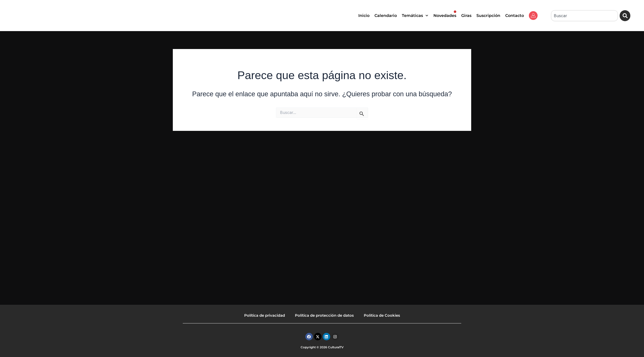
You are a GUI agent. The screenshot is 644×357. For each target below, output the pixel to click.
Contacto (515, 16)
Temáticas (415, 16)
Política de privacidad (265, 315)
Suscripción (488, 16)
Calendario (386, 16)
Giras (466, 16)
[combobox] (584, 16)
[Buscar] (625, 16)
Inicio (364, 16)
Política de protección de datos (324, 315)
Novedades (445, 14)
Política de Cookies (382, 315)
